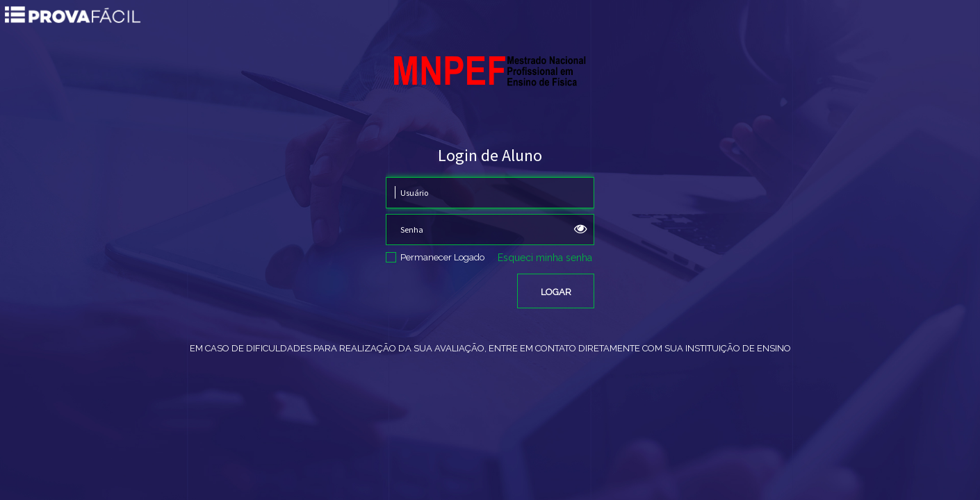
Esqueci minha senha (545, 258)
